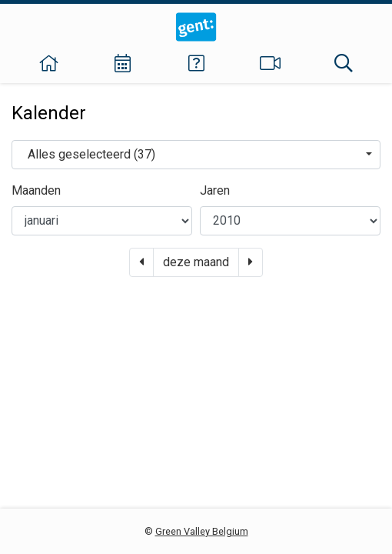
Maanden (36, 190)
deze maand (196, 262)
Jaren (215, 190)
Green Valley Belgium (202, 531)
